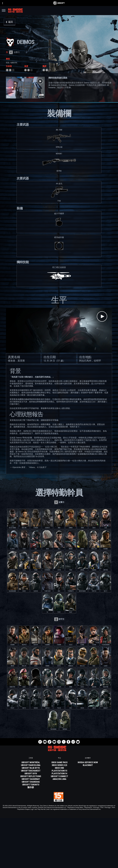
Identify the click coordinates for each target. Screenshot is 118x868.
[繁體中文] (59, 820)
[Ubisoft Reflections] (31, 776)
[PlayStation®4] (59, 774)
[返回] (9, 22)
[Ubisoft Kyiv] (31, 774)
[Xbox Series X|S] (59, 765)
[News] (59, 849)
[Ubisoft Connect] (59, 843)
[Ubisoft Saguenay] (31, 779)
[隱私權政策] (59, 861)
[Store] (59, 840)
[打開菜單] (4, 11)
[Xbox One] (59, 768)
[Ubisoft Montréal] (31, 762)
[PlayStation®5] (59, 771)
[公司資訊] (59, 846)
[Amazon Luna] (59, 779)
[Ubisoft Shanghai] (31, 782)
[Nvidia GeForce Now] (88, 762)
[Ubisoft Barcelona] (31, 765)
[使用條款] (59, 864)
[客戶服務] (59, 852)
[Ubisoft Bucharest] (31, 771)
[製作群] (31, 787)
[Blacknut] (88, 765)
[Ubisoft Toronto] (31, 785)
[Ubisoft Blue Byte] (31, 768)
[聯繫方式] (59, 858)
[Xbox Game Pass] (59, 762)
